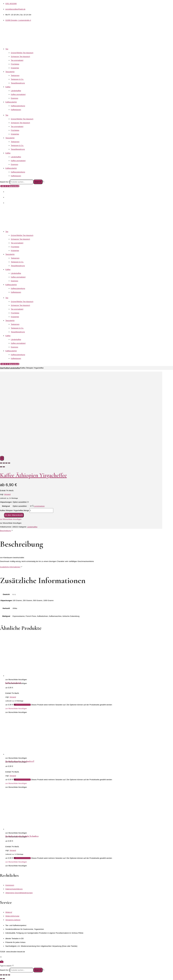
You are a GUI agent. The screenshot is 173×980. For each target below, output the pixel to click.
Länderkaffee (16, 91)
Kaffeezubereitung (18, 106)
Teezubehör (10, 72)
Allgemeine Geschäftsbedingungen (19, 893)
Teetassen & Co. (17, 79)
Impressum (10, 885)
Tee (7, 49)
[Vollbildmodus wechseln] (4, 975)
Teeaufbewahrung (18, 83)
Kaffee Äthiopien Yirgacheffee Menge (14, 510)
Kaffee (8, 87)
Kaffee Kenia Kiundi (13, 683)
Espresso (14, 98)
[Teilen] (6, 975)
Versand (7, 494)
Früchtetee (15, 64)
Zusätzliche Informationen (11, 567)
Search (38, 182)
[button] (11, 519)
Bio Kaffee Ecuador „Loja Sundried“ (20, 761)
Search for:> (5, 182)
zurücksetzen (38, 506)
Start (2, 368)
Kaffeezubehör (11, 102)
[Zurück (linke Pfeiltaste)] (1, 979)
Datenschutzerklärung (14, 889)
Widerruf (9, 912)
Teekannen (15, 75)
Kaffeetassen (16, 110)
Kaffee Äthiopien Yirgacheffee (33, 475)
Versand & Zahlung (13, 920)
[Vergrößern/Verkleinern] (1, 975)
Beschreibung (6, 531)
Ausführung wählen (22, 705)
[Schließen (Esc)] (9, 975)
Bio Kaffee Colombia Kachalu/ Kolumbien (22, 836)
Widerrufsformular (12, 916)
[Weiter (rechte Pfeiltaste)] (4, 979)
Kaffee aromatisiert (18, 94)
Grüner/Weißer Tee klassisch (22, 53)
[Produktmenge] (41, 511)
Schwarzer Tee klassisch (20, 57)
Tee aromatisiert (17, 60)
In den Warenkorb (14, 515)
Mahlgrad (6, 506)
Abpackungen (6, 502)
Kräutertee (15, 68)
